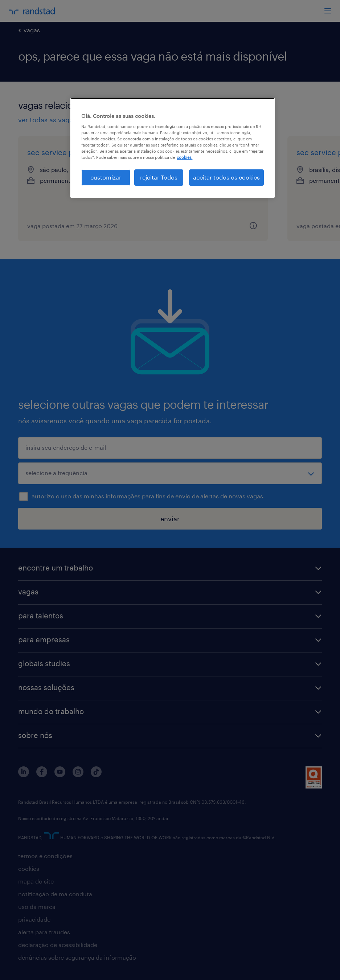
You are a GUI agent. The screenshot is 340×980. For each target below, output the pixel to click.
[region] (172, 148)
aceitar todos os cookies (226, 177)
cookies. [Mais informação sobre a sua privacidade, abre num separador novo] (185, 157)
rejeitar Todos (159, 177)
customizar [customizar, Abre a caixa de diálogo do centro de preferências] (106, 177)
